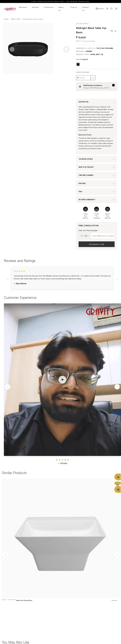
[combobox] (85, 236)
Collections (49, 7)
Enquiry (74, 7)
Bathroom (23, 7)
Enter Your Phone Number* (88, 230)
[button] (66, 49)
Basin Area (16, 19)
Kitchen (36, 7)
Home (6, 19)
